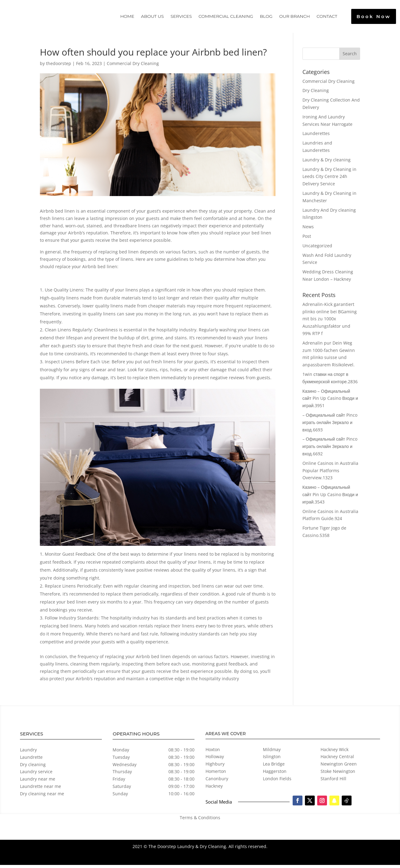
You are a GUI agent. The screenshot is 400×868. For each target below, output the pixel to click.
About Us (152, 16)
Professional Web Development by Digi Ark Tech (230, 861)
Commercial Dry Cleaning (133, 66)
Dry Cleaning (316, 93)
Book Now (374, 16)
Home (127, 16)
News (308, 230)
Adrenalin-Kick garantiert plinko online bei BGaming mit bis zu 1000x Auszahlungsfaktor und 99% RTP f (330, 322)
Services (181, 16)
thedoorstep (59, 66)
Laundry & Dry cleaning (327, 163)
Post (307, 239)
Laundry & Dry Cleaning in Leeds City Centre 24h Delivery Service (329, 180)
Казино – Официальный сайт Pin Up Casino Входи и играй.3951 (330, 401)
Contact (327, 16)
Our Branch (294, 16)
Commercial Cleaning (226, 16)
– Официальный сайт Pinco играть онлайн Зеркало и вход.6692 (330, 449)
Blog (266, 16)
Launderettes (316, 136)
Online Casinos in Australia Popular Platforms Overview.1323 (330, 474)
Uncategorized (317, 249)
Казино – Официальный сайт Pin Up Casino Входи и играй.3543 (330, 498)
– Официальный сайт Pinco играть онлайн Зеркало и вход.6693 (330, 425)
